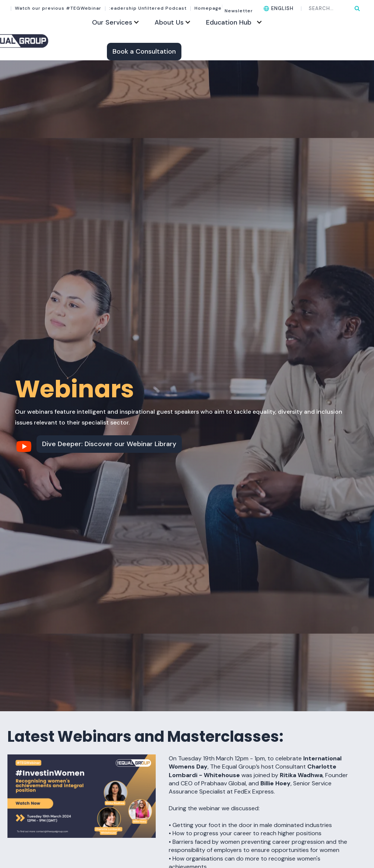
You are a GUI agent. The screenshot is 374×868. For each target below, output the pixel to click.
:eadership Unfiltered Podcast (148, 8)
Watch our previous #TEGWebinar (58, 8)
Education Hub (229, 22)
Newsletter (237, 9)
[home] (48, 41)
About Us (169, 22)
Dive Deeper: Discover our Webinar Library (109, 444)
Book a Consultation (144, 51)
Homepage (208, 8)
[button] (279, 9)
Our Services (112, 22)
